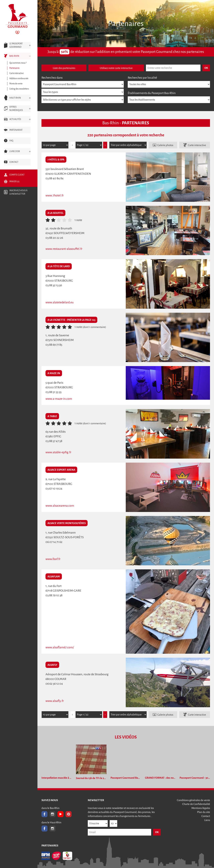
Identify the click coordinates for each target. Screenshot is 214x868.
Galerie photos (165, 145)
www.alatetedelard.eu (60, 302)
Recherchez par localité (142, 78)
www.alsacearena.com (60, 506)
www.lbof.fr (53, 559)
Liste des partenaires (64, 68)
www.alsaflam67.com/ (60, 647)
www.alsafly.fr (55, 701)
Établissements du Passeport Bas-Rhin (152, 93)
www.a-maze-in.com (59, 399)
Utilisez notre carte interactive (116, 68)
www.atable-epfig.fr (58, 452)
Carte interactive (197, 145)
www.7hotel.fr (55, 195)
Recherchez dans (52, 78)
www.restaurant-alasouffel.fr (64, 249)
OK (157, 832)
